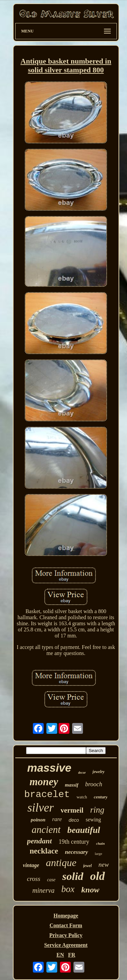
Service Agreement (66, 945)
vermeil (72, 810)
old (97, 876)
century (101, 797)
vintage (31, 865)
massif (72, 785)
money (44, 782)
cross (34, 879)
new (104, 865)
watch (82, 797)
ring (97, 810)
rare (57, 819)
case (51, 880)
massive (49, 768)
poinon (38, 820)
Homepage (66, 916)
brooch (94, 784)
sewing (93, 820)
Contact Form (66, 925)
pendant (39, 841)
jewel (88, 866)
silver (41, 808)
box (68, 889)
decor (82, 773)
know (90, 890)
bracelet (47, 795)
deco (74, 820)
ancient (46, 830)
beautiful (84, 830)
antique (61, 862)
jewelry (98, 772)
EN (60, 955)
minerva (44, 890)
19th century (74, 842)
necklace (44, 851)
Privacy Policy (66, 935)
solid (73, 876)
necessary (77, 852)
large (99, 854)
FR (72, 955)
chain (101, 843)
